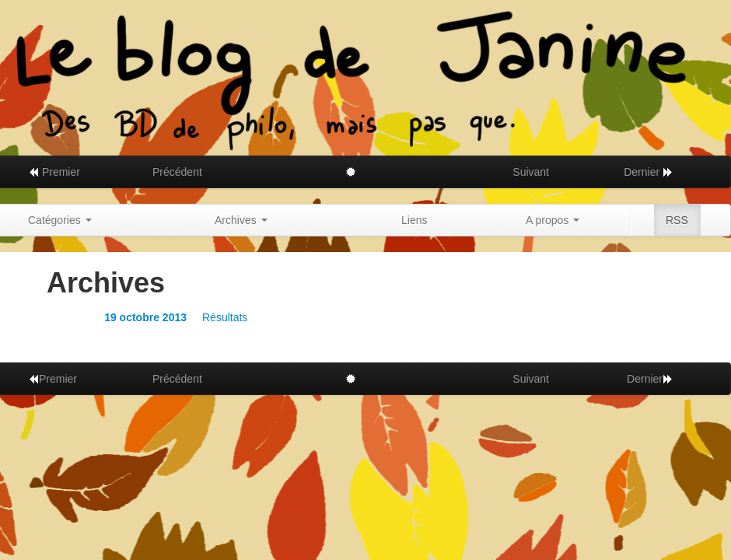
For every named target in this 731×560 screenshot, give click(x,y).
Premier (54, 172)
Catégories (60, 220)
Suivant (531, 172)
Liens (414, 220)
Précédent (177, 172)
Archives (241, 220)
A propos (553, 220)
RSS (677, 220)
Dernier (649, 172)
